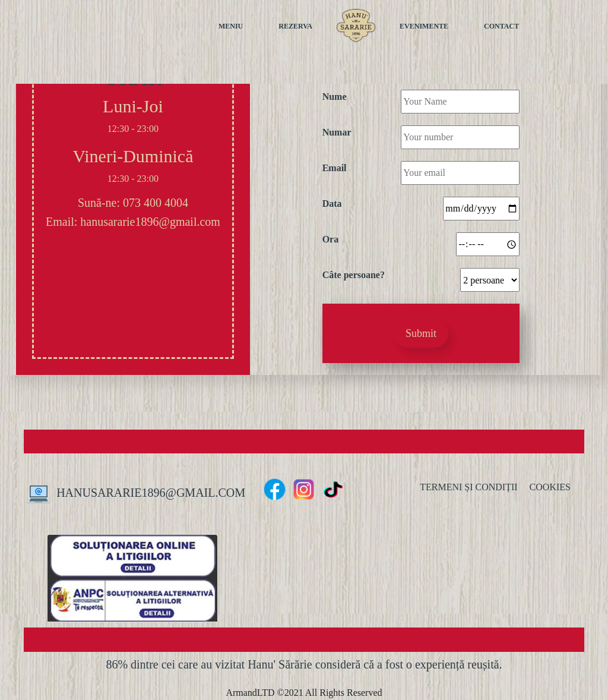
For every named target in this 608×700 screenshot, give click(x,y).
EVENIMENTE (424, 26)
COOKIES (550, 487)
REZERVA (295, 26)
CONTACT (501, 26)
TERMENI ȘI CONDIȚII (468, 487)
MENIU (231, 26)
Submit (421, 333)
